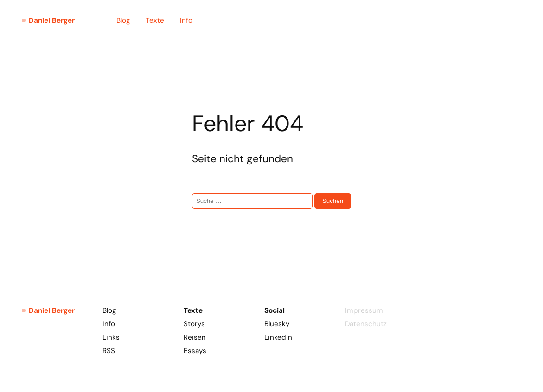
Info (186, 20)
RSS (109, 351)
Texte (155, 20)
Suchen (333, 201)
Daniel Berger (52, 20)
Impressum (364, 310)
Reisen (195, 337)
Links (111, 337)
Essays (195, 351)
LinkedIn (278, 337)
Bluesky (277, 324)
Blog (123, 20)
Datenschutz (366, 324)
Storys (194, 324)
